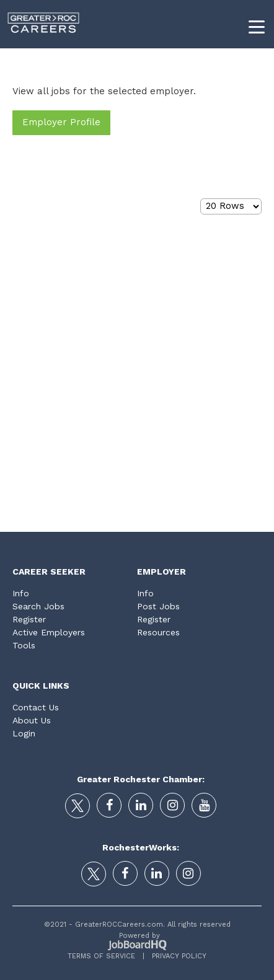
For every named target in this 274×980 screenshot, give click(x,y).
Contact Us (36, 707)
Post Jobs (158, 606)
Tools (24, 645)
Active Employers (49, 632)
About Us (32, 720)
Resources (158, 632)
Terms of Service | (106, 956)
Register (29, 619)
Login (24, 733)
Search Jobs (38, 606)
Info (21, 593)
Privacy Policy (175, 956)
